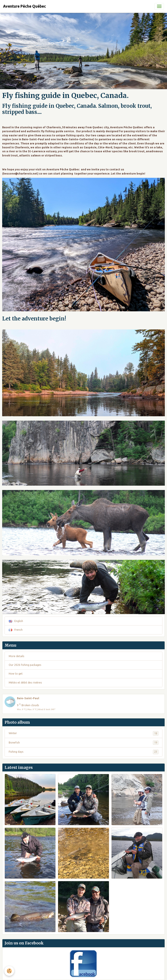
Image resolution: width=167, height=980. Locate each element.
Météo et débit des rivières (25, 683)
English (16, 621)
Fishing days (84, 752)
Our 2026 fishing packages (25, 665)
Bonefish (84, 743)
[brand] (24, 6)
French (16, 630)
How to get (16, 674)
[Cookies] (9, 971)
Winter (84, 733)
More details (17, 656)
